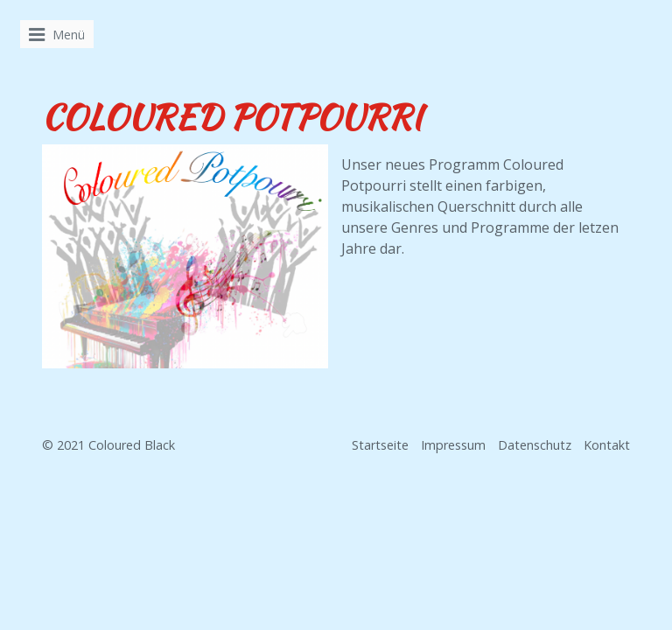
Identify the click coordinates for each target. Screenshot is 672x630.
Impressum (453, 445)
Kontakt (607, 445)
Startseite (380, 445)
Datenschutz (535, 445)
